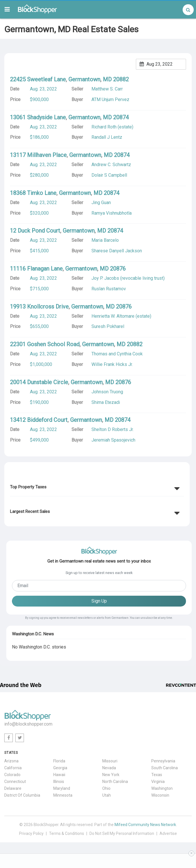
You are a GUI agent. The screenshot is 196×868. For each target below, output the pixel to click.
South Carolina (165, 768)
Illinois (59, 782)
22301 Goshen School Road (45, 344)
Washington (162, 788)
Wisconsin (160, 795)
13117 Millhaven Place (38, 155)
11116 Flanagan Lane (36, 269)
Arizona (11, 761)
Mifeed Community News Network (145, 825)
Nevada (109, 768)
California (13, 768)
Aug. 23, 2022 (43, 89)
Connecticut (15, 782)
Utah (107, 795)
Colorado (12, 775)
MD (107, 79)
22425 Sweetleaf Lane (38, 79)
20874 (121, 117)
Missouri (110, 761)
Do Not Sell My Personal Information (122, 833)
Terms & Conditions (67, 833)
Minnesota (63, 795)
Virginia (158, 782)
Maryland (62, 788)
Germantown (84, 79)
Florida (59, 761)
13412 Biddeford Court (39, 420)
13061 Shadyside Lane (38, 117)
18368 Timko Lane (33, 193)
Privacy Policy (31, 833)
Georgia (60, 768)
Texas (157, 775)
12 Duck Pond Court (35, 231)
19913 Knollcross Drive (39, 307)
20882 (121, 79)
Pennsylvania (163, 761)
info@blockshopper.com (28, 724)
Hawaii (59, 775)
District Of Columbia (22, 795)
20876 (118, 269)
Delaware (13, 788)
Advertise (168, 833)
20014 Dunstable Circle (39, 382)
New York (111, 775)
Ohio (106, 788)
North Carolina (115, 782)
